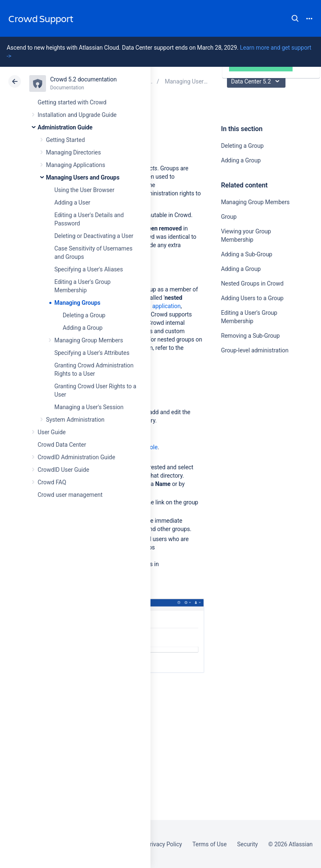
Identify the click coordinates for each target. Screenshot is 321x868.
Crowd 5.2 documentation (83, 79)
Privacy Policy (164, 844)
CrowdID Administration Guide (76, 457)
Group (229, 217)
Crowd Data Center (62, 445)
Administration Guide (65, 127)
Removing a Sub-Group (251, 336)
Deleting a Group (84, 315)
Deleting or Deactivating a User (94, 236)
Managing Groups (77, 303)
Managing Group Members (89, 340)
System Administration (75, 420)
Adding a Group (83, 328)
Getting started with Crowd (72, 102)
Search (295, 18)
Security (247, 844)
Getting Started (65, 140)
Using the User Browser (84, 190)
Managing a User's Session (89, 407)
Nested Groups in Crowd (252, 283)
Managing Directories (73, 152)
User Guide (52, 432)
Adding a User (72, 202)
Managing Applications (76, 165)
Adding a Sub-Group (247, 254)
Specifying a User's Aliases (89, 269)
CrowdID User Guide (63, 470)
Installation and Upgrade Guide (77, 115)
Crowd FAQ (52, 482)
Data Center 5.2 (257, 81)
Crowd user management (70, 495)
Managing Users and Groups (83, 177)
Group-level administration (255, 350)
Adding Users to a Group (252, 298)
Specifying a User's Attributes (92, 353)
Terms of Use (209, 844)
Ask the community (250, 432)
